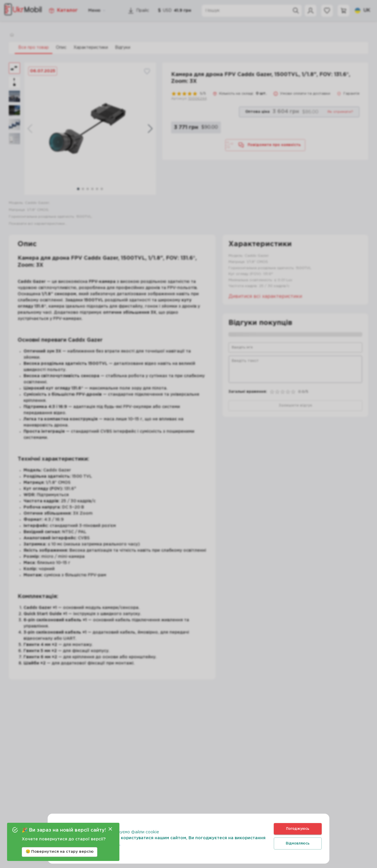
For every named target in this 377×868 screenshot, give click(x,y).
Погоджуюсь (298, 829)
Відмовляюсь (298, 843)
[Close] (110, 829)
